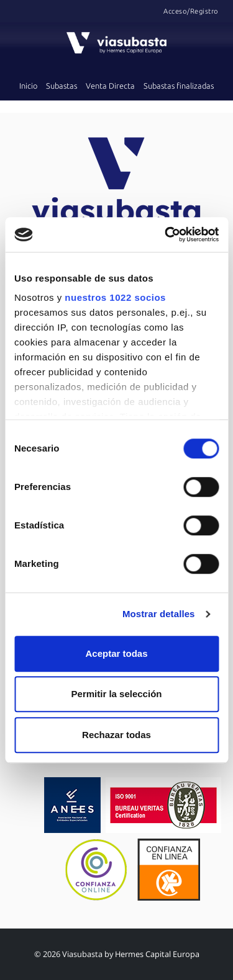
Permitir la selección (117, 694)
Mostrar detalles (159, 614)
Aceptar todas (116, 653)
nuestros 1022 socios (115, 297)
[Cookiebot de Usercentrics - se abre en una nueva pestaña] (166, 234)
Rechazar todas (116, 735)
